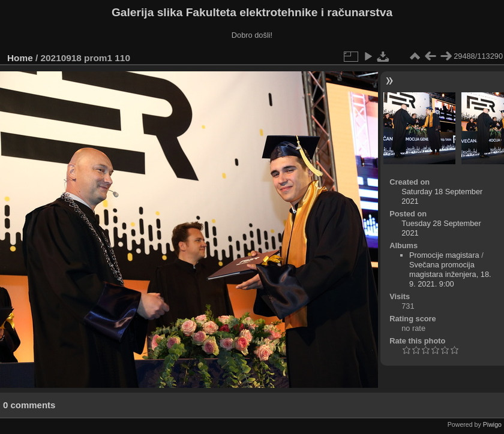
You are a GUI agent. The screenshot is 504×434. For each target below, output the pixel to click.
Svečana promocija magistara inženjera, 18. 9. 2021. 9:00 (450, 274)
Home (20, 58)
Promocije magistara (444, 255)
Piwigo (492, 424)
